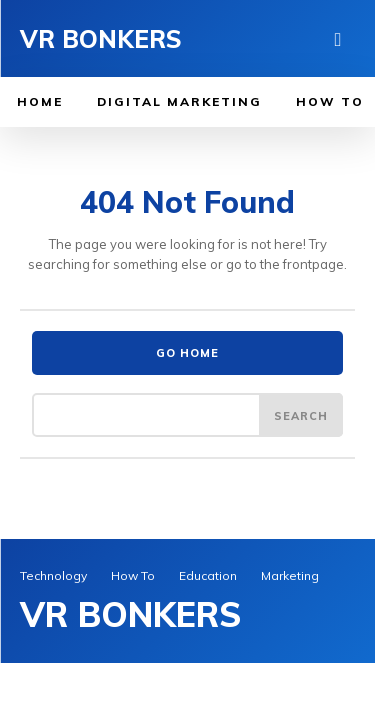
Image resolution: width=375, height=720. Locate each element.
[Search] (301, 415)
